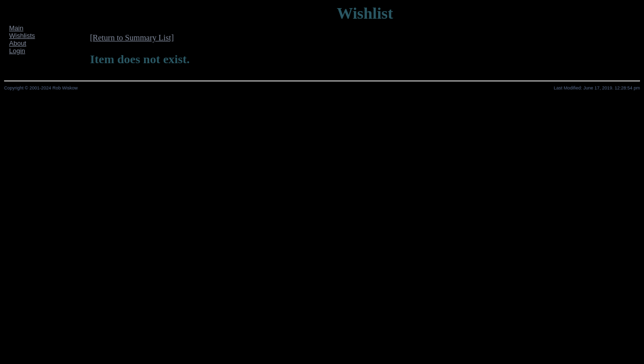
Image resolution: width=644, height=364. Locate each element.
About (18, 43)
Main (16, 28)
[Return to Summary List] (132, 38)
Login (17, 51)
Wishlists (22, 36)
